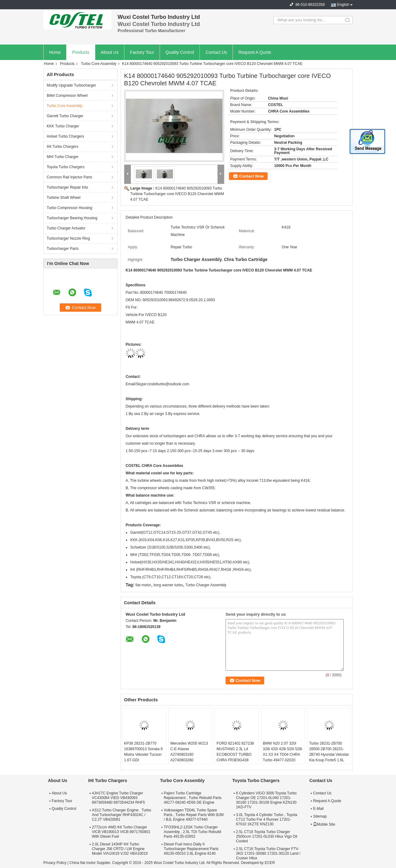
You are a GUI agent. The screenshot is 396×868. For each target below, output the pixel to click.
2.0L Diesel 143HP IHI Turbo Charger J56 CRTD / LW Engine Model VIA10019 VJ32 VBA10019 (120, 849)
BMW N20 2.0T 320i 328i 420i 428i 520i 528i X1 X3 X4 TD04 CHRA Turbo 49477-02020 (283, 752)
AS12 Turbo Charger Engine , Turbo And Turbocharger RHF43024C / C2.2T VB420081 (121, 815)
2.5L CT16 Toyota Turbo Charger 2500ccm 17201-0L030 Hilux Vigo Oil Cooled (267, 836)
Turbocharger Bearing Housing (72, 218)
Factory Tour (142, 52)
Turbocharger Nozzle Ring (68, 238)
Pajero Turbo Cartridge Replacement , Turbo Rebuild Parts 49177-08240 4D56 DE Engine (193, 798)
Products (81, 52)
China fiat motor (82, 863)
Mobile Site (324, 824)
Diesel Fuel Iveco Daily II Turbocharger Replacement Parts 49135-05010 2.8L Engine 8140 (191, 849)
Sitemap (320, 816)
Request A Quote (255, 52)
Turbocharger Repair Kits (67, 187)
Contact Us (216, 52)
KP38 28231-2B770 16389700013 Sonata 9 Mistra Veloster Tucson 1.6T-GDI (143, 752)
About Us (110, 52)
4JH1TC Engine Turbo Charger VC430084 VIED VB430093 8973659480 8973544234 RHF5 (118, 798)
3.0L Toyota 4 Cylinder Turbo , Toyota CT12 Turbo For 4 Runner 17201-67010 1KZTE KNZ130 (267, 819)
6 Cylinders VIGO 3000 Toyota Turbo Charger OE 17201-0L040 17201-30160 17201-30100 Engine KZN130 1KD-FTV (266, 800)
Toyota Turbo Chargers (66, 167)
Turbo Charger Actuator (66, 228)
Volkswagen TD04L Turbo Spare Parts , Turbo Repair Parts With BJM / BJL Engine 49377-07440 (194, 815)
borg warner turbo (168, 585)
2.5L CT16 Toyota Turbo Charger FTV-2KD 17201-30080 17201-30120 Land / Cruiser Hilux (268, 853)
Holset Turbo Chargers (65, 136)
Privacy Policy (55, 863)
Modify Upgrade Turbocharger (71, 85)
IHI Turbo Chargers (62, 147)
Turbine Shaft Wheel (64, 198)
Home (55, 52)
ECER (270, 863)
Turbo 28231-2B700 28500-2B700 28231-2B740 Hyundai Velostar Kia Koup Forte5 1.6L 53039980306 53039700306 (329, 757)
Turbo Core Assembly (99, 64)
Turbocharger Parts (63, 249)
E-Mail (318, 809)
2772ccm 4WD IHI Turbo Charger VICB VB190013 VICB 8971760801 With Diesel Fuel (121, 832)
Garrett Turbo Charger (65, 116)
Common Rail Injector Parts (69, 177)
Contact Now (251, 176)
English (343, 5)
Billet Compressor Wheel (67, 96)
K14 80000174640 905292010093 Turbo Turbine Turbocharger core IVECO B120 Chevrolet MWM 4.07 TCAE (177, 194)
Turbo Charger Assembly (206, 585)
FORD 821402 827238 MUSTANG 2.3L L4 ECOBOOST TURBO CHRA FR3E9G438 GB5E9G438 (235, 755)
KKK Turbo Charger (63, 126)
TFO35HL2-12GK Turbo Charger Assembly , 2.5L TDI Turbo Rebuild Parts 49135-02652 (192, 832)
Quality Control (180, 52)
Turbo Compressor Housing (69, 208)
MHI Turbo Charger (63, 157)
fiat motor (143, 585)
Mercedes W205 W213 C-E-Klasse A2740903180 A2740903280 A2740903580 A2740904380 (189, 757)
